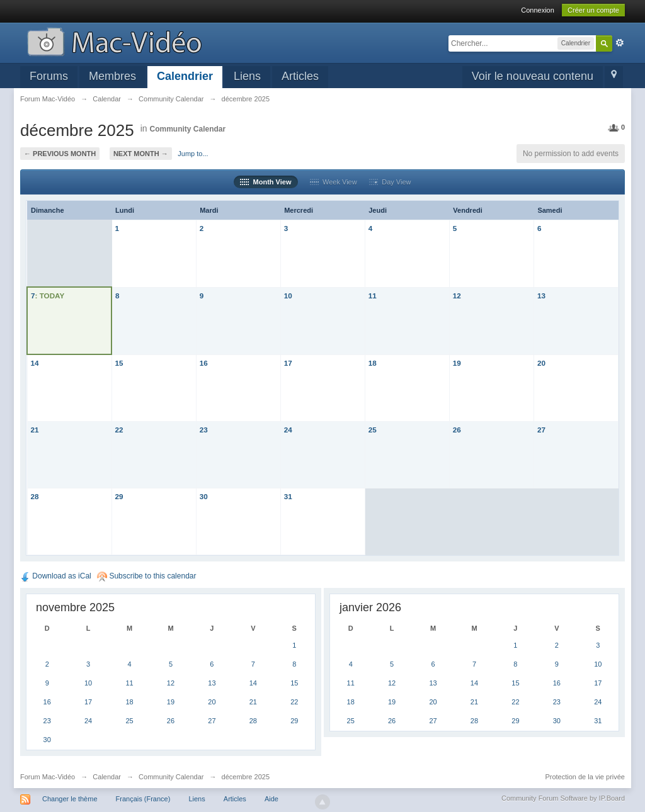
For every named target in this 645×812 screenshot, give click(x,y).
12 (457, 296)
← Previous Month (60, 154)
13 (541, 296)
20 (541, 363)
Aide (271, 799)
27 (541, 430)
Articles (300, 76)
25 (373, 430)
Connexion (538, 10)
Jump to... (193, 154)
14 (35, 363)
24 (288, 430)
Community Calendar (187, 129)
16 (204, 363)
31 (288, 496)
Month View (265, 182)
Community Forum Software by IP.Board (563, 798)
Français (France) (143, 799)
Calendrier (185, 76)
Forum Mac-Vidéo (48, 777)
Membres (112, 76)
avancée (620, 43)
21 (35, 430)
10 (288, 296)
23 (204, 430)
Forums (49, 76)
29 (119, 496)
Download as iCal (56, 576)
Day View (390, 182)
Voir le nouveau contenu (533, 76)
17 (288, 363)
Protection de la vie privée (585, 777)
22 (119, 430)
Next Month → (141, 154)
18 (373, 363)
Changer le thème (70, 799)
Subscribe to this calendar (146, 576)
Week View (334, 182)
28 (35, 496)
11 (373, 296)
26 (457, 430)
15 (119, 363)
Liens (247, 76)
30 (204, 496)
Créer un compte (593, 10)
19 (457, 363)
